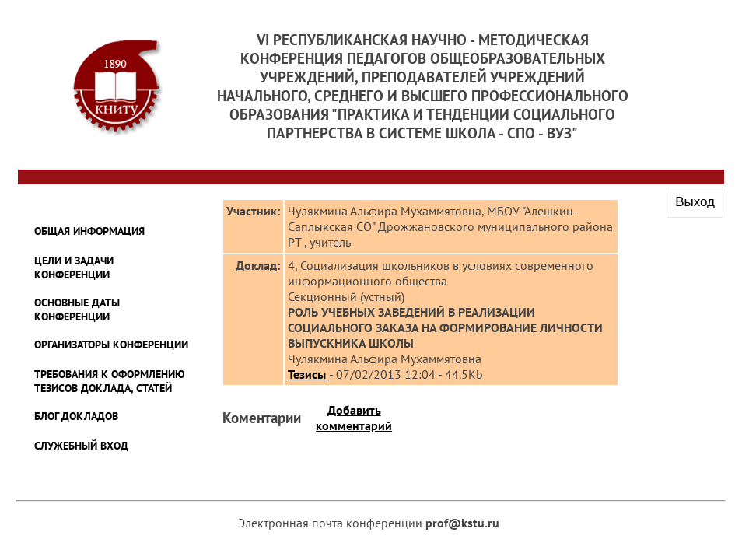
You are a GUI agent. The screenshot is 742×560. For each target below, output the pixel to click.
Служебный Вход (81, 446)
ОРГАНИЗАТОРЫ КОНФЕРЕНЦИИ (111, 345)
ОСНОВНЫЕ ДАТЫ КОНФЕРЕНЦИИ (77, 310)
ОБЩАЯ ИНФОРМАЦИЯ (89, 231)
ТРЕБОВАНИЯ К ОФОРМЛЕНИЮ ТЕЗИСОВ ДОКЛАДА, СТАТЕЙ (110, 381)
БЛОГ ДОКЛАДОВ (76, 416)
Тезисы (308, 374)
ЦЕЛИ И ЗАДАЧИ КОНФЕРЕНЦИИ (74, 268)
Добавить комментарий (354, 418)
